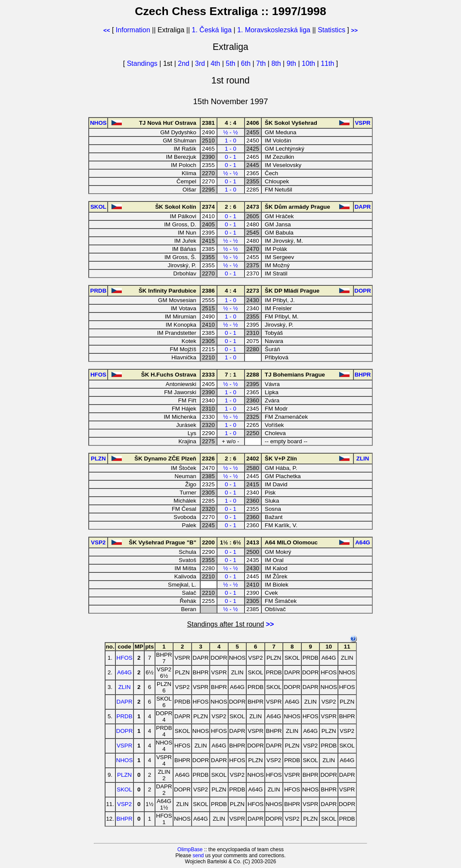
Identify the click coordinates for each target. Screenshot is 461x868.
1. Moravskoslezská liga (274, 30)
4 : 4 (230, 123)
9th (292, 63)
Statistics (331, 30)
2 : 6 (230, 207)
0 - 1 (230, 157)
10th (309, 63)
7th (262, 63)
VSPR (124, 746)
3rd (201, 63)
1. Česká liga (212, 30)
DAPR (125, 702)
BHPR (125, 819)
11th (328, 63)
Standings (142, 63)
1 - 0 (230, 141)
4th (216, 63)
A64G (124, 672)
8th (277, 63)
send (198, 856)
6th (247, 63)
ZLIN (125, 687)
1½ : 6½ (230, 542)
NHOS (125, 760)
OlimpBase (190, 849)
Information (133, 30)
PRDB (125, 716)
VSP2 (124, 804)
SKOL (124, 789)
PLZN (124, 775)
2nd (184, 63)
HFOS (125, 658)
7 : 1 (230, 375)
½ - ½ (230, 132)
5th (232, 63)
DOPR (125, 731)
